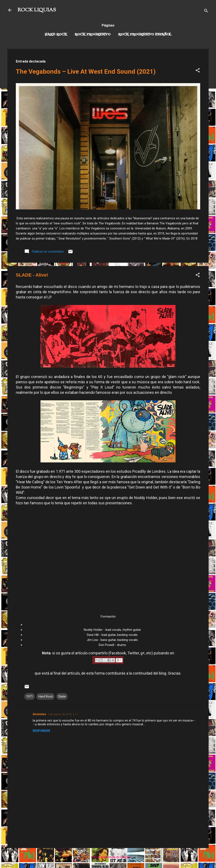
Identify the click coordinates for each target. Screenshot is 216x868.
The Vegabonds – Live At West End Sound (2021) (86, 71)
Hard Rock (56, 35)
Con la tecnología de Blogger (108, 857)
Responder (41, 731)
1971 (30, 696)
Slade (62, 696)
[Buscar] (206, 11)
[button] (198, 71)
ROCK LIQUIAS (37, 10)
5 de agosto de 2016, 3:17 (63, 714)
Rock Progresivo (93, 35)
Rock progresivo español (145, 35)
